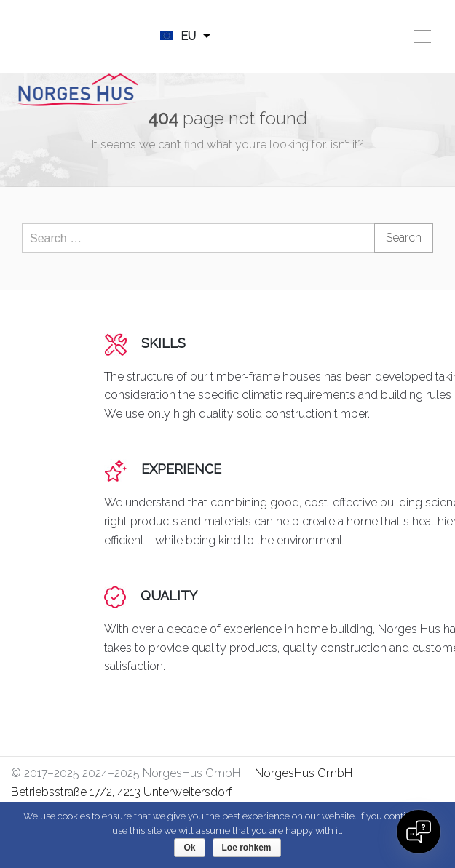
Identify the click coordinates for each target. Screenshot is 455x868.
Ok (189, 848)
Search (404, 238)
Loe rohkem (247, 848)
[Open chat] (419, 832)
